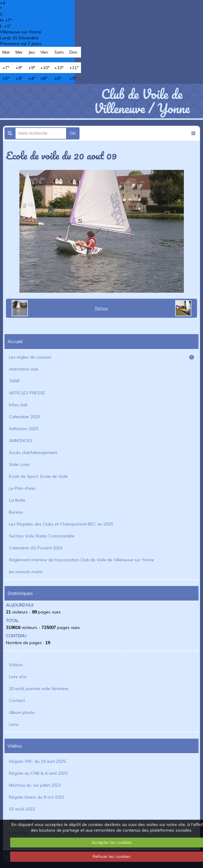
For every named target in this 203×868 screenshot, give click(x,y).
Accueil (15, 341)
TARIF (15, 381)
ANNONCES (21, 441)
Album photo (22, 712)
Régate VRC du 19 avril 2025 (37, 761)
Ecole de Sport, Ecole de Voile (38, 476)
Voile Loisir (19, 464)
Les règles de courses (101, 357)
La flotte (17, 500)
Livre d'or (18, 677)
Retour (102, 308)
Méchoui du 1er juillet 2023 (35, 785)
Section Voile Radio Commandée (42, 536)
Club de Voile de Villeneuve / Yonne (142, 101)
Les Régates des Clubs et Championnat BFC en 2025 (61, 524)
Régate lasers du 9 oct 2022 (37, 797)
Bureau (16, 512)
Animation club (24, 369)
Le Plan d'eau (22, 488)
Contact (17, 700)
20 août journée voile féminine (39, 689)
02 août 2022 (22, 809)
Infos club (18, 405)
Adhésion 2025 (24, 429)
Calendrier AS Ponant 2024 (36, 548)
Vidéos (16, 665)
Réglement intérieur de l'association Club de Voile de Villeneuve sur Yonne (81, 560)
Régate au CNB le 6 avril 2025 (38, 773)
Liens (14, 724)
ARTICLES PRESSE (27, 393)
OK (73, 133)
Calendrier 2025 (25, 417)
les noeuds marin (26, 572)
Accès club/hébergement (33, 452)
